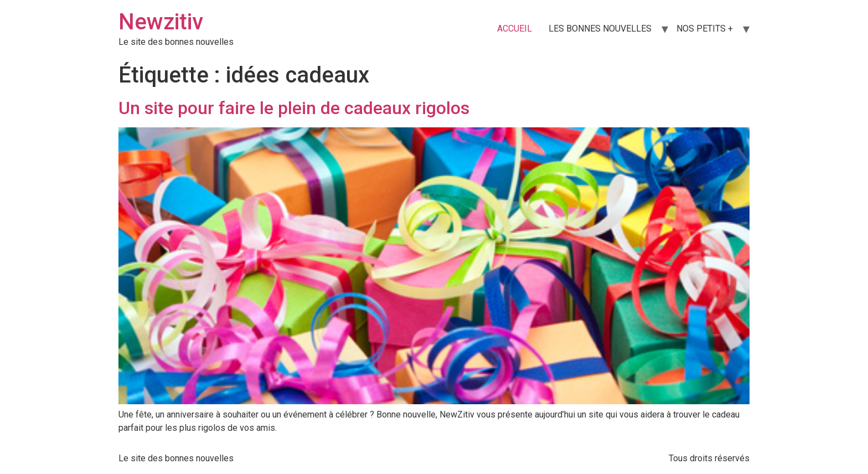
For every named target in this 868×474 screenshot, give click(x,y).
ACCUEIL (515, 29)
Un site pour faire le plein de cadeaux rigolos (294, 108)
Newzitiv (161, 22)
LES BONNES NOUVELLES (600, 29)
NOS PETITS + (705, 29)
